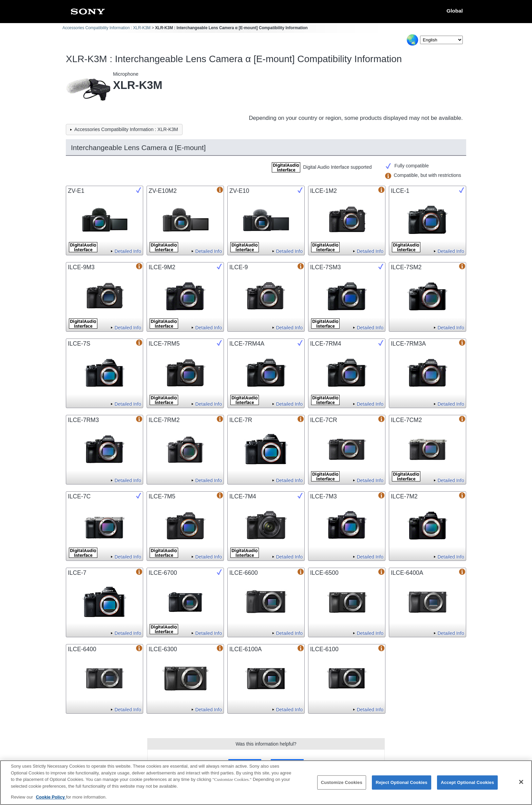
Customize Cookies (342, 786)
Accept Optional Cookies (467, 786)
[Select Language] (441, 40)
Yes (245, 764)
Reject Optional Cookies (402, 786)
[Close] (521, 786)
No (287, 764)
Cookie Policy (51, 801)
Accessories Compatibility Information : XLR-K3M (107, 28)
